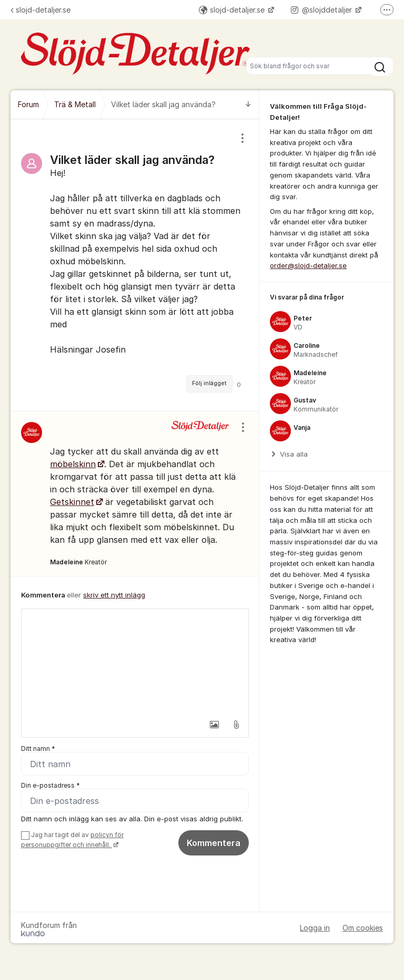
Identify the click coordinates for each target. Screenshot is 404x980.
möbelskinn (73, 464)
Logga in (315, 928)
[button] (214, 725)
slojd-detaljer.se (41, 10)
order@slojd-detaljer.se (308, 265)
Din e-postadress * (50, 785)
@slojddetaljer (322, 10)
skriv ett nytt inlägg (114, 595)
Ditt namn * (38, 749)
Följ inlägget (209, 383)
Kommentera (214, 843)
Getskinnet (72, 502)
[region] (135, 265)
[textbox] (135, 662)
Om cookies (363, 928)
